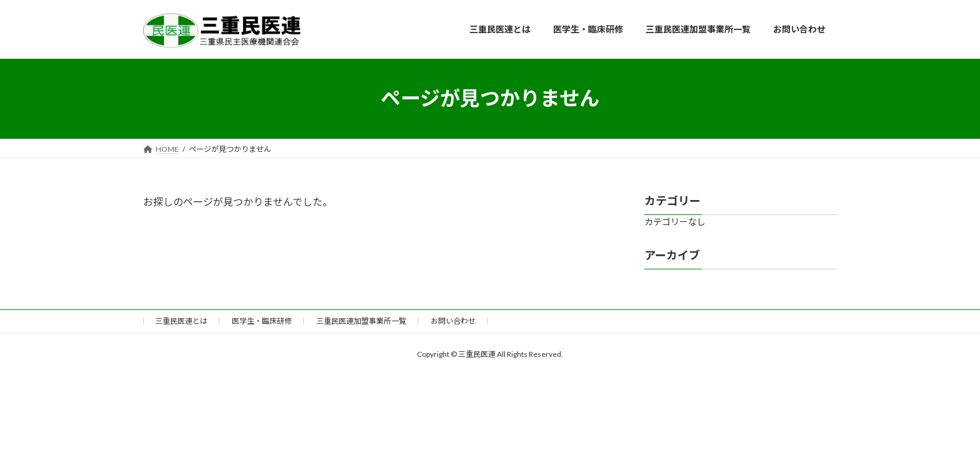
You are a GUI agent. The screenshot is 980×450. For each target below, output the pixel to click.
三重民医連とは (181, 321)
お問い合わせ (453, 321)
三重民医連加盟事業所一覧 (361, 321)
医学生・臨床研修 (262, 321)
